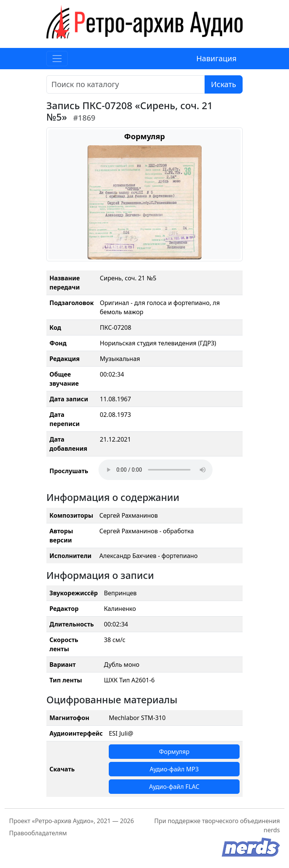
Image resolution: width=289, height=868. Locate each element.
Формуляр (174, 752)
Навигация (216, 58)
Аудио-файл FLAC (174, 787)
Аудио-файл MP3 (174, 769)
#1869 (84, 118)
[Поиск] (126, 84)
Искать (224, 84)
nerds (272, 830)
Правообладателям (38, 833)
